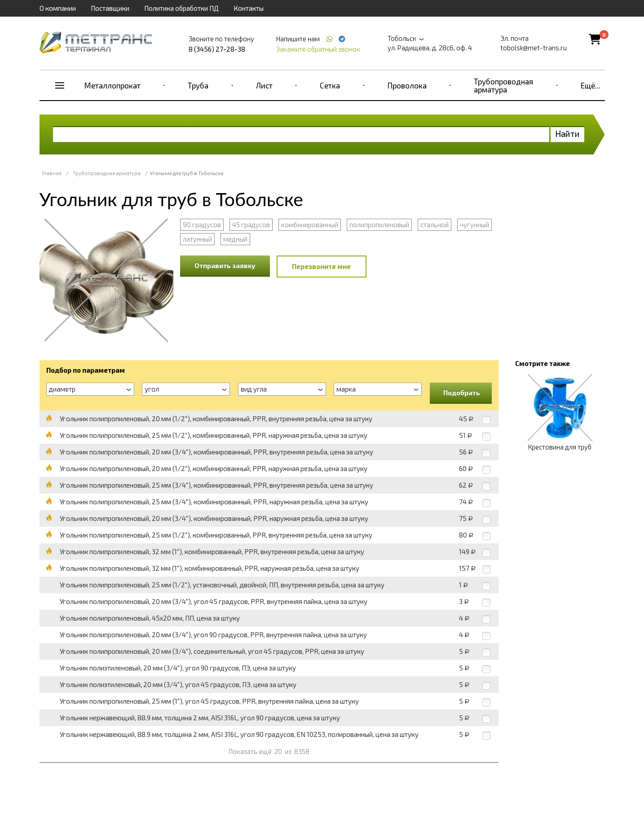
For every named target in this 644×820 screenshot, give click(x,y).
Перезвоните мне (321, 266)
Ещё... (591, 85)
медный (235, 239)
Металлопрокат (112, 85)
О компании (58, 8)
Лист (264, 85)
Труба (198, 85)
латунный (197, 239)
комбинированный (310, 225)
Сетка (330, 85)
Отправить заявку (225, 265)
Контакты (249, 8)
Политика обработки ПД (181, 8)
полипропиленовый (379, 225)
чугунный (474, 225)
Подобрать (462, 392)
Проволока (407, 85)
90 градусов (202, 225)
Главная (52, 173)
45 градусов (251, 225)
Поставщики (110, 8)
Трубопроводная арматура (503, 85)
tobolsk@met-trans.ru (534, 48)
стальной (434, 225)
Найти (567, 134)
